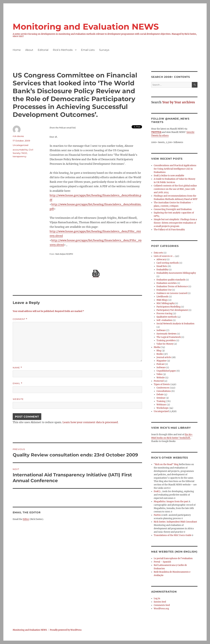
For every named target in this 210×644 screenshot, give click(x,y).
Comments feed (162, 605)
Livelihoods (162, 297)
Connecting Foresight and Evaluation (173, 209)
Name (17, 368)
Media (157, 347)
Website (18, 399)
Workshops (162, 408)
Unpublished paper (166, 371)
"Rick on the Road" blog (166, 464)
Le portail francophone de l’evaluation (173, 558)
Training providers (166, 340)
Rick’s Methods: (63, 50)
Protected (159, 381)
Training (161, 401)
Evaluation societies (167, 283)
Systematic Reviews (167, 334)
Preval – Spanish (162, 562)
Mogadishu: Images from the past (171, 502)
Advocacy (161, 259)
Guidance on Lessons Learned (172, 293)
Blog (159, 351)
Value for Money (165, 344)
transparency (20, 156)
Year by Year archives (179, 102)
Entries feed (160, 602)
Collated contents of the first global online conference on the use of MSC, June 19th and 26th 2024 (175, 189)
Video (159, 374)
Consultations (164, 391)
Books (160, 354)
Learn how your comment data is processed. (90, 422)
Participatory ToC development (172, 310)
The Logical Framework (169, 337)
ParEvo (157, 515)
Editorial (43, 50)
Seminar (161, 398)
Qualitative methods (167, 317)
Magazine (161, 361)
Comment (20, 319)
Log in (157, 598)
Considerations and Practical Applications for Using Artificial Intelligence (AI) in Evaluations (175, 169)
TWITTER (156, 132)
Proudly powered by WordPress (66, 630)
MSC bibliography (166, 303)
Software (161, 330)
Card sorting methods (168, 263)
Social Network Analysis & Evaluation (175, 324)
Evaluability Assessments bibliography (176, 273)
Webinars (161, 405)
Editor (26, 519)
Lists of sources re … (164, 256)
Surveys (104, 50)
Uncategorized (161, 411)
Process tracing (164, 313)
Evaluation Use (164, 290)
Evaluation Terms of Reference (172, 286)
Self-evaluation (164, 320)
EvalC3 (157, 491)
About (29, 50)
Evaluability (162, 270)
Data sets (158, 253)
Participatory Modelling (169, 307)
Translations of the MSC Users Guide (173, 535)
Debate (160, 394)
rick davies (18, 136)
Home (17, 50)
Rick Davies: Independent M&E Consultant (175, 522)
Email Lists (88, 50)
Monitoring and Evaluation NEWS (86, 27)
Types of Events (162, 384)
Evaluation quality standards (171, 280)
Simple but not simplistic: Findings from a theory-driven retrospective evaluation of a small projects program (175, 223)
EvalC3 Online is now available (169, 176)
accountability (20, 150)
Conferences (163, 388)
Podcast (161, 364)
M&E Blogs (162, 300)
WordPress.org (161, 609)
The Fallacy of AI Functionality (169, 230)
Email (18, 383)
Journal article (164, 357)
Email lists (162, 266)
